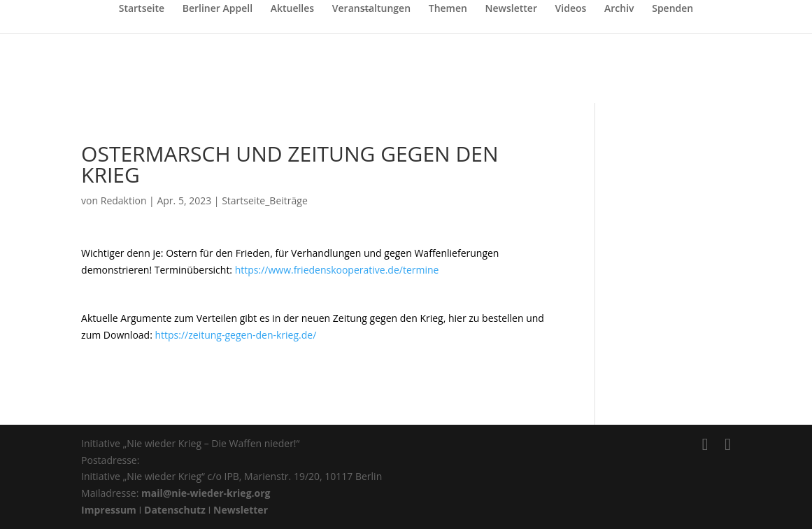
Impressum (109, 510)
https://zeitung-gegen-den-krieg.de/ (235, 335)
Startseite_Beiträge (265, 200)
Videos (571, 9)
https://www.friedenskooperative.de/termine (337, 270)
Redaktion (124, 200)
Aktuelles (292, 9)
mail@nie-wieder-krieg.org (206, 493)
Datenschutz (175, 510)
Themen (448, 9)
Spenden (672, 9)
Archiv (619, 9)
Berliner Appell (218, 9)
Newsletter (511, 9)
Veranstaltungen (371, 9)
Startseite (142, 9)
